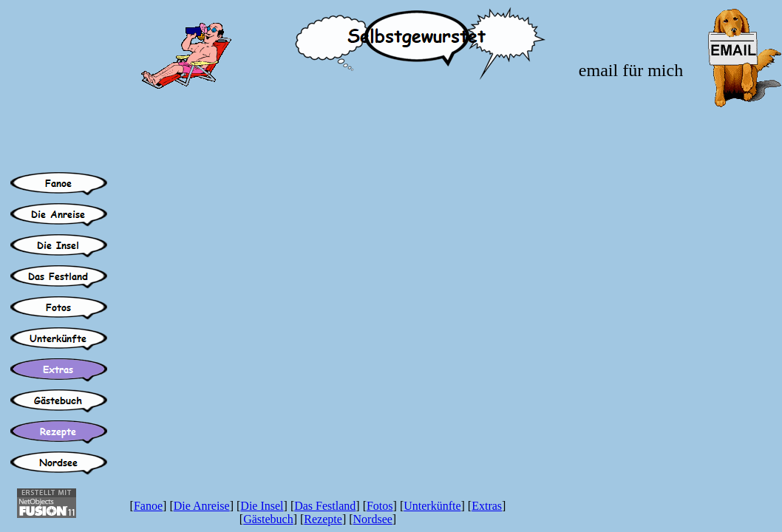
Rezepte (323, 519)
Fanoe (148, 506)
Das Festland (325, 506)
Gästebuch (268, 519)
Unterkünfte (432, 506)
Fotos (380, 506)
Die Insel (262, 506)
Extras (487, 506)
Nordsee (373, 519)
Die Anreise (202, 506)
